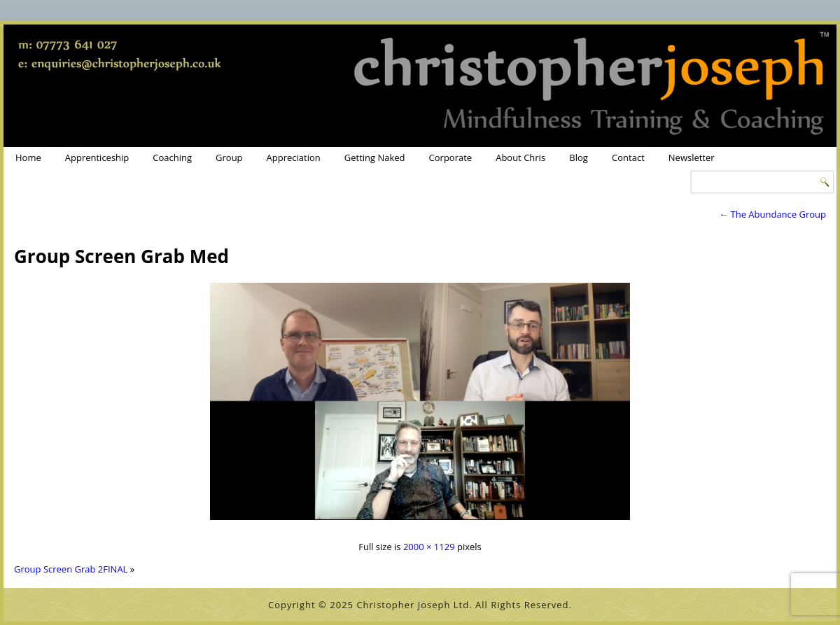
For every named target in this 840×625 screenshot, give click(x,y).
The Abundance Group (772, 214)
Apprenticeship (97, 157)
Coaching (172, 157)
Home (28, 157)
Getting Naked (375, 157)
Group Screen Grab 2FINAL (71, 569)
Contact (628, 157)
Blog (579, 157)
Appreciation (294, 157)
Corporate (451, 157)
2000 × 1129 (429, 547)
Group (229, 157)
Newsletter (692, 157)
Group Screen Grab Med (121, 256)
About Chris (520, 157)
